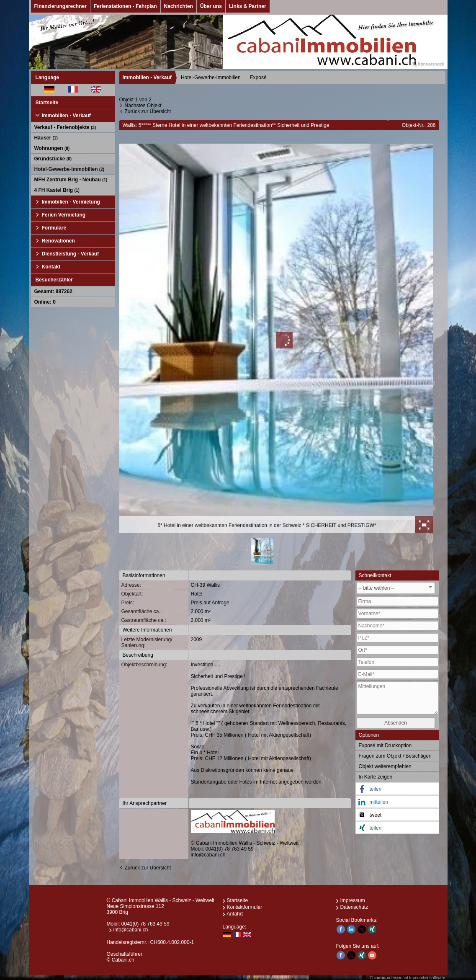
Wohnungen (52, 148)
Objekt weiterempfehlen (385, 766)
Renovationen (58, 241)
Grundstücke (53, 159)
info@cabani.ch (208, 855)
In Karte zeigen (376, 777)
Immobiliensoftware (427, 978)
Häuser (46, 138)
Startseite (47, 103)
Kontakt (51, 267)
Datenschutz (354, 907)
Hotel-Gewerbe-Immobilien (69, 169)
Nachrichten (179, 6)
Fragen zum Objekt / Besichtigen (395, 756)
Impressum (353, 900)
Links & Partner (248, 6)
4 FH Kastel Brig (57, 190)
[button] (397, 789)
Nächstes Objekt (143, 106)
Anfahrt (235, 914)
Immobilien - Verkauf (66, 116)
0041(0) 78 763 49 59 (230, 849)
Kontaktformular (245, 907)
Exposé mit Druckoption (385, 745)
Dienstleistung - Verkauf (71, 254)
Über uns (211, 6)
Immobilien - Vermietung (71, 202)
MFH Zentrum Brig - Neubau (71, 180)
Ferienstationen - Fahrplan (125, 6)
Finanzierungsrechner (60, 6)
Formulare (54, 228)
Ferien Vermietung (64, 215)
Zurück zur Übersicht (148, 111)
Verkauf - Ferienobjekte (65, 127)
